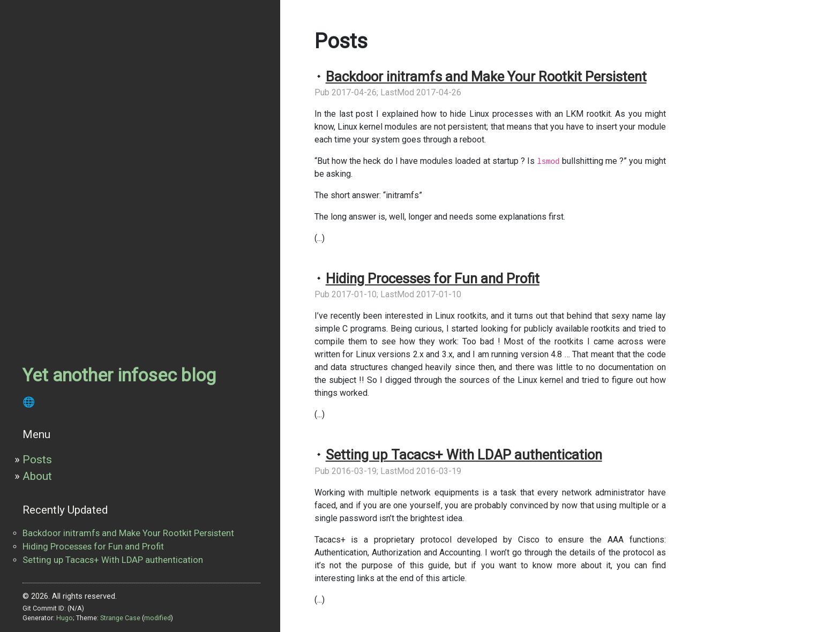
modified (157, 618)
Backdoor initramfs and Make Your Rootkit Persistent (128, 533)
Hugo (65, 618)
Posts (37, 460)
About (37, 476)
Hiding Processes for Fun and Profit (93, 547)
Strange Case (120, 618)
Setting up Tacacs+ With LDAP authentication (113, 560)
